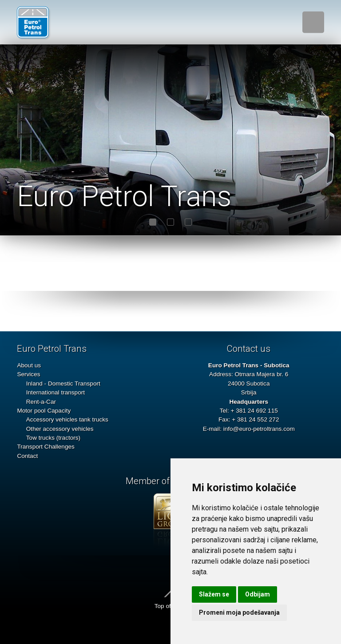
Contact (27, 456)
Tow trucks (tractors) (53, 438)
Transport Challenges (46, 447)
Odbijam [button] (258, 594)
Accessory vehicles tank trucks (67, 419)
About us (29, 365)
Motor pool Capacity (44, 411)
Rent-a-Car (41, 402)
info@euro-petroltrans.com (259, 429)
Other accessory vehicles (60, 429)
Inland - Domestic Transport (63, 384)
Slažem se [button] (214, 594)
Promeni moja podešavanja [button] (239, 612)
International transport (56, 392)
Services (28, 374)
